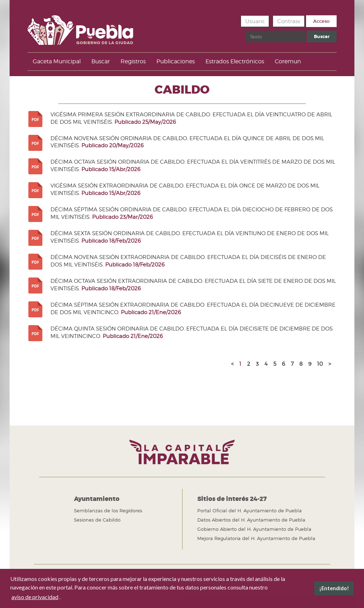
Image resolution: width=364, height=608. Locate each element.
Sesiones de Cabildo (97, 520)
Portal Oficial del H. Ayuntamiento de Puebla (250, 511)
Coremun (288, 61)
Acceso (321, 21)
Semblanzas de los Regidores (108, 511)
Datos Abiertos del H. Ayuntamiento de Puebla (251, 520)
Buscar (246, 31)
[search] (276, 36)
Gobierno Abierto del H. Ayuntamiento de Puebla (254, 529)
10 (320, 364)
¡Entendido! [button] (334, 588)
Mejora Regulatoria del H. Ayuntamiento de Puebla (256, 538)
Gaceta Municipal (57, 61)
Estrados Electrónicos (235, 61)
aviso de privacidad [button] (35, 597)
